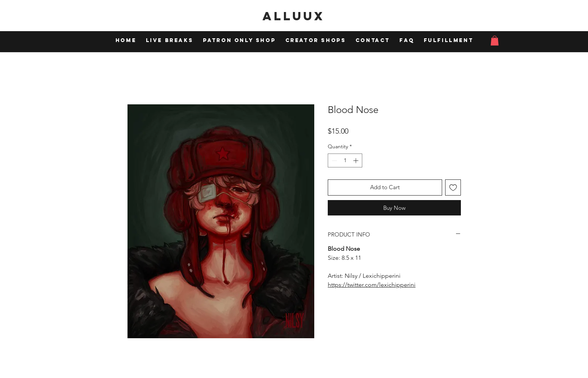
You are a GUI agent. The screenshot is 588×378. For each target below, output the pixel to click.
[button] (495, 41)
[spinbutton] (345, 160)
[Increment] (356, 160)
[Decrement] (334, 160)
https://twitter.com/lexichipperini (372, 285)
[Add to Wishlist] (453, 187)
